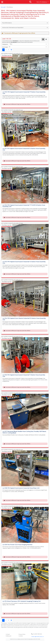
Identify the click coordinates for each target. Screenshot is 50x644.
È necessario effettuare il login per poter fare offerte (17, 104)
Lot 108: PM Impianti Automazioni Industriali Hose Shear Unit (21, 488)
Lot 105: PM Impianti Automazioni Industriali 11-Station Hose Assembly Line (24, 376)
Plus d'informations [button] (25, 23)
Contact (8, 634)
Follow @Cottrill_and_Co (38, 637)
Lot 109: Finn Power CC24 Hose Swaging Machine (17, 545)
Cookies (21, 636)
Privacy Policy (22, 634)
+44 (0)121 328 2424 (37, 634)
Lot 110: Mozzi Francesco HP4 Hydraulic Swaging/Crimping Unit (22, 601)
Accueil (3, 7)
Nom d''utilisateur (42, 2)
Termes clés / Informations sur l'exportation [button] (25, 28)
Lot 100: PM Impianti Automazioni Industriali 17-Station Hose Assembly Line (24, 93)
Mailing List (8, 636)
